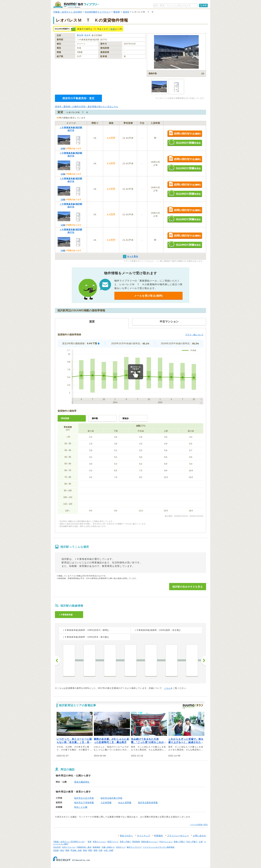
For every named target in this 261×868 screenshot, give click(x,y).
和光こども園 (81, 807)
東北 (62, 850)
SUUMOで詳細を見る (185, 143)
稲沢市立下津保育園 (84, 803)
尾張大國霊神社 (82, 782)
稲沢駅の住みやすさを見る (188, 587)
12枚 (63, 174)
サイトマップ (144, 836)
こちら (167, 688)
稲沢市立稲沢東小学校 (112, 798)
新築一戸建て (179, 842)
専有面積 (65, 418)
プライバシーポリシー (178, 836)
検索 (205, 5)
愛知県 (117, 12)
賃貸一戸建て (125, 842)
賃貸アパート (113, 842)
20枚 (63, 148)
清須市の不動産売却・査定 (78, 98)
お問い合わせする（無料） (185, 134)
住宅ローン (121, 847)
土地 (201, 842)
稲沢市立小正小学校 (84, 798)
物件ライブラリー (134, 847)
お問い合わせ (200, 836)
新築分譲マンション (150, 842)
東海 (85, 850)
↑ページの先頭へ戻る (199, 824)
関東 (67, 850)
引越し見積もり (108, 847)
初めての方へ (126, 836)
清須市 (126, 12)
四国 (95, 850)
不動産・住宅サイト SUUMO (68, 12)
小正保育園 (106, 803)
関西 (90, 850)
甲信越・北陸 (76, 850)
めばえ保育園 (125, 803)
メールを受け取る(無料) (148, 296)
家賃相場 (136, 842)
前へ (57, 660)
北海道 (56, 850)
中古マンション (166, 842)
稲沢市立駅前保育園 (148, 803)
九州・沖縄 (108, 850)
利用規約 (159, 836)
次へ (204, 660)
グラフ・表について (194, 335)
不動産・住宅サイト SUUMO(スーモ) (69, 842)
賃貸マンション (99, 842)
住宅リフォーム (69, 847)
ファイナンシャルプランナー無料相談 (159, 847)
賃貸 (113, 29)
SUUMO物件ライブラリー (98, 12)
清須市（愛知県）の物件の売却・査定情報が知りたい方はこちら (87, 107)
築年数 (95, 418)
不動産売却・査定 (84, 847)
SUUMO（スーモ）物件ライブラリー (76, 5)
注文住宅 (57, 847)
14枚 (63, 250)
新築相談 (96, 847)
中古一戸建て (192, 842)
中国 (100, 850)
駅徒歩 (126, 418)
